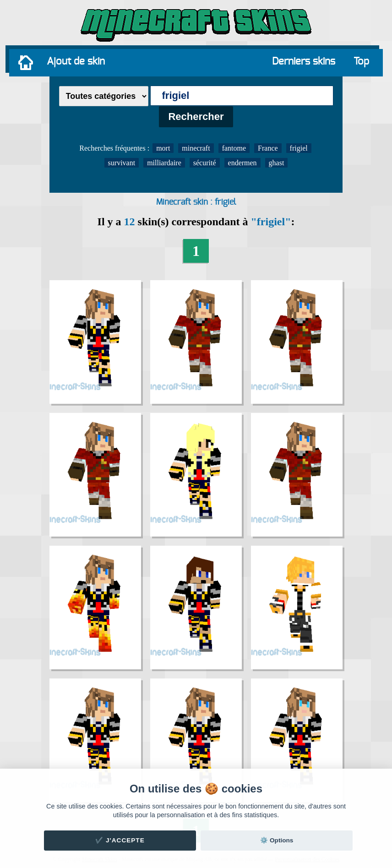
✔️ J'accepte (120, 840)
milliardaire (164, 163)
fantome (234, 148)
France (268, 148)
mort (163, 148)
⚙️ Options (277, 840)
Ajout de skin (76, 61)
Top (361, 61)
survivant (122, 163)
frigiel (299, 148)
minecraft (196, 148)
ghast (277, 163)
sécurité (205, 163)
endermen (242, 163)
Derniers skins (304, 61)
